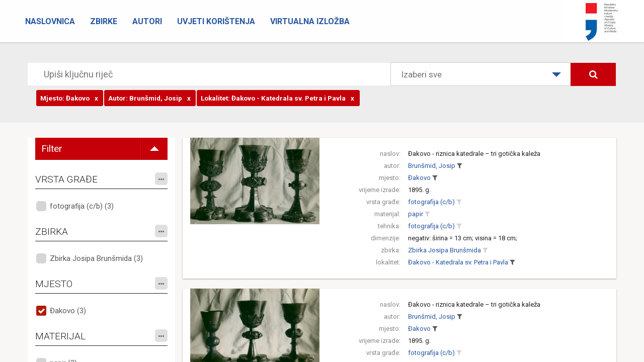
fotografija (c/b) (431, 202)
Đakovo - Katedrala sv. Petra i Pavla (458, 262)
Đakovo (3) (68, 311)
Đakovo (419, 178)
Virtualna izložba (310, 21)
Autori (147, 21)
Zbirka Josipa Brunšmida (445, 250)
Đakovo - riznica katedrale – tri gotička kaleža (474, 154)
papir (416, 214)
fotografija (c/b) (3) (82, 206)
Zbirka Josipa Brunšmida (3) (96, 258)
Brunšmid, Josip (432, 166)
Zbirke (104, 21)
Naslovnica (50, 21)
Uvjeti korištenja (216, 21)
